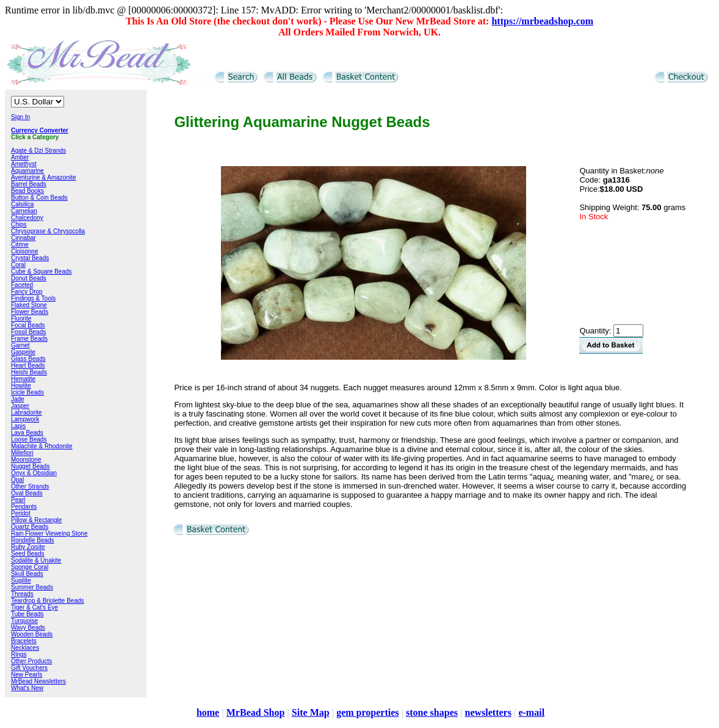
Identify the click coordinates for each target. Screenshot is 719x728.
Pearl (18, 500)
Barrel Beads (29, 184)
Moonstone (26, 460)
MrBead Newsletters (38, 681)
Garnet (20, 345)
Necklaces (25, 648)
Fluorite (21, 318)
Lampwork (25, 419)
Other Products (31, 661)
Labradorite (27, 413)
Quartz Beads (30, 527)
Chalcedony (27, 218)
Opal (17, 480)
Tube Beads (27, 614)
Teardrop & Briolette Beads (48, 601)
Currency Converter (40, 130)
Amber (20, 157)
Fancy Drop (27, 292)
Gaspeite (23, 352)
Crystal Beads (30, 258)
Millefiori (22, 453)
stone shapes (432, 712)
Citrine (20, 245)
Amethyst (24, 164)
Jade (18, 399)
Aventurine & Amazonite (44, 177)
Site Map (311, 712)
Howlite (21, 386)
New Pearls (27, 675)
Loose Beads (29, 439)
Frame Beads (29, 339)
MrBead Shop (256, 712)
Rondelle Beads (33, 540)
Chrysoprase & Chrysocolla (48, 231)
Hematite (23, 379)
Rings (19, 654)
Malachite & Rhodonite (42, 446)
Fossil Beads (28, 332)
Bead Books (27, 191)
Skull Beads (27, 574)
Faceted (22, 285)
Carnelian (24, 211)
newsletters (488, 712)
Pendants (24, 507)
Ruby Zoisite (28, 547)
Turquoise (24, 621)
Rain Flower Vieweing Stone (49, 533)
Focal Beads (28, 325)
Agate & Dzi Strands (38, 151)
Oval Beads (27, 493)
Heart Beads (28, 366)
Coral (18, 265)
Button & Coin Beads (39, 198)
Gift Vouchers (29, 668)
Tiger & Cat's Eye (34, 607)
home (208, 712)
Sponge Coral (30, 567)
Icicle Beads (27, 392)
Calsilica (22, 204)
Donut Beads (29, 278)
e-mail (531, 712)
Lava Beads (27, 433)
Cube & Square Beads (42, 271)
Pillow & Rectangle (36, 520)
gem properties (367, 712)
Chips (19, 224)
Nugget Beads (30, 466)
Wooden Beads (32, 634)
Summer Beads (32, 587)
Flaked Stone (29, 305)
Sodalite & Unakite (36, 560)
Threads (22, 594)
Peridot (21, 513)
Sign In (20, 117)
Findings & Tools (33, 298)
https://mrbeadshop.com (542, 21)
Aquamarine (27, 171)
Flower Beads (30, 312)
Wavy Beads (28, 628)
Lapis (18, 426)
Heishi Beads (29, 372)
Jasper (20, 406)
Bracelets (24, 641)
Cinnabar (23, 238)
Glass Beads (28, 359)
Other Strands (30, 486)
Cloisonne (24, 251)
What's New (27, 688)
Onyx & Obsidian (34, 473)
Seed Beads (28, 554)
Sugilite (21, 581)
